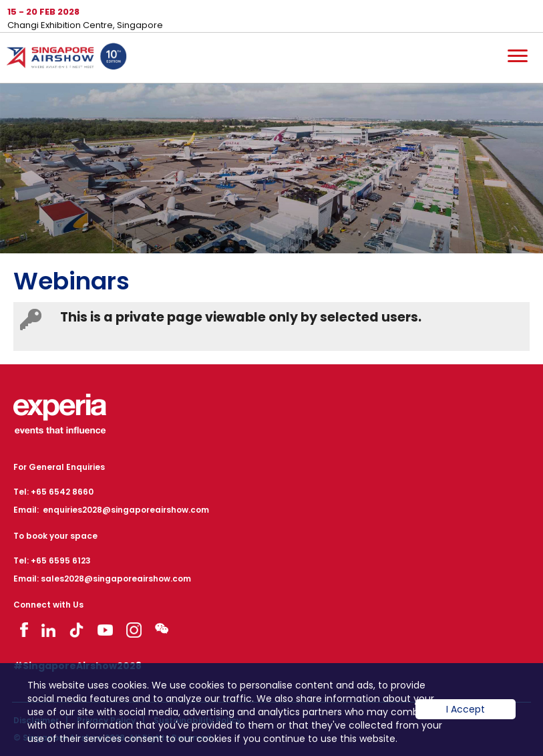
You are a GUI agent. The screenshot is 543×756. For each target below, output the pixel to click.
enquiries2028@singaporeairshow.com (126, 510)
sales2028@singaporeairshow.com (116, 579)
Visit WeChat (162, 628)
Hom (67, 59)
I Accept (466, 719)
